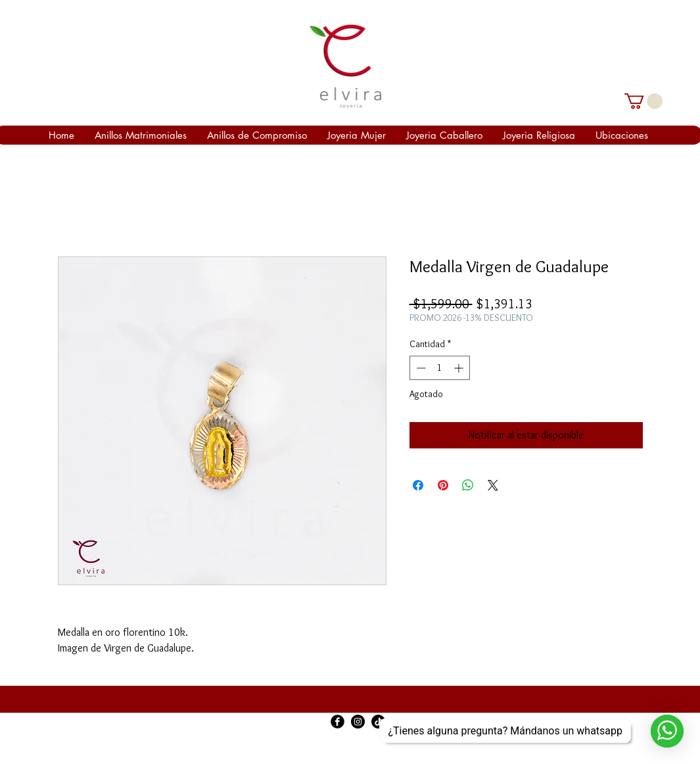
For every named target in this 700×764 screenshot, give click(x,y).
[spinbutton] (440, 368)
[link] (643, 101)
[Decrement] (420, 368)
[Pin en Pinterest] (443, 485)
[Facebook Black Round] (338, 722)
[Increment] (460, 368)
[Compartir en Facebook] (418, 485)
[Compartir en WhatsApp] (468, 485)
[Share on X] (493, 485)
